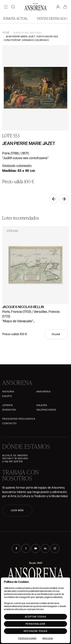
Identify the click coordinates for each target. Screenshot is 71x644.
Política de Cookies (27, 639)
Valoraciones (46, 410)
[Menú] (6, 7)
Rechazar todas (35, 631)
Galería (42, 405)
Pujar (56, 334)
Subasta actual (15, 18)
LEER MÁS (17, 510)
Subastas (9, 410)
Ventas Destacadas (52, 18)
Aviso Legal (48, 639)
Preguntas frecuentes (19, 419)
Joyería (8, 405)
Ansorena (44, 392)
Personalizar (35, 624)
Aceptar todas (35, 617)
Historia (8, 392)
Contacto (9, 423)
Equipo (7, 396)
